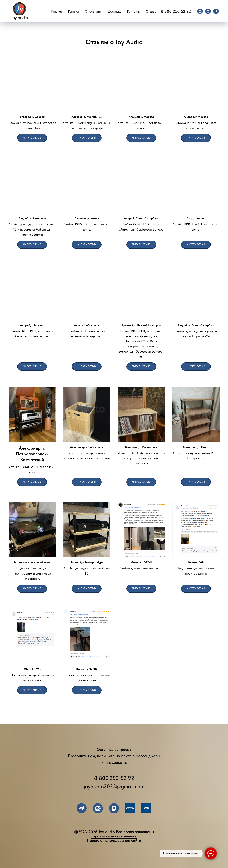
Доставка (115, 11)
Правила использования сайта (114, 840)
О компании (94, 11)
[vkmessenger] (200, 11)
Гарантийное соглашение (114, 836)
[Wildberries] (146, 808)
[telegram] (216, 11)
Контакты (134, 11)
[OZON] (130, 808)
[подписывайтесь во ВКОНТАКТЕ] (98, 808)
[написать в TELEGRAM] (82, 808)
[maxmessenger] (208, 11)
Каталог (74, 11)
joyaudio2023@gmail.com (114, 786)
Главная (57, 11)
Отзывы (151, 11)
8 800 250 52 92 (176, 11)
